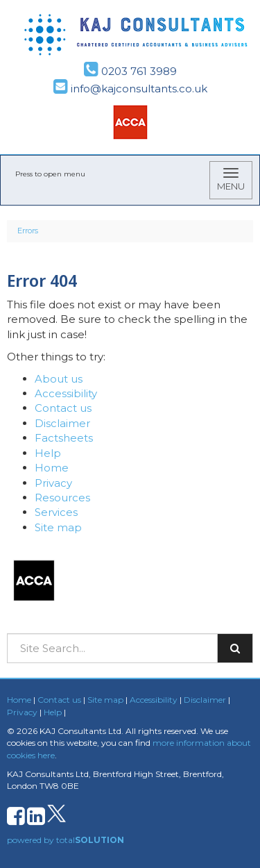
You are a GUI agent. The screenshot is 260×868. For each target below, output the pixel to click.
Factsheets (64, 438)
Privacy (53, 483)
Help (48, 453)
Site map (58, 527)
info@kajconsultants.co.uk (130, 89)
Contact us (63, 408)
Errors (28, 231)
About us (59, 379)
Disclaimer (62, 423)
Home (52, 468)
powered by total (66, 840)
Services (56, 512)
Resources (62, 498)
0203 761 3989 (130, 71)
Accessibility (66, 393)
